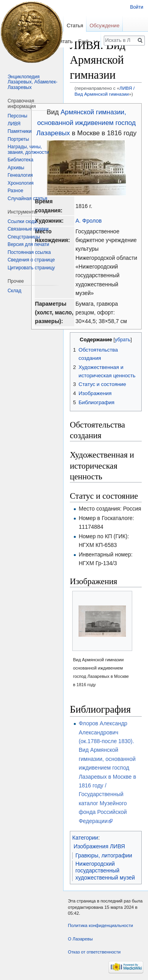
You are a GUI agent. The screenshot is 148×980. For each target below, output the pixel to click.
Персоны (17, 116)
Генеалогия (20, 175)
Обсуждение (105, 26)
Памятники (20, 131)
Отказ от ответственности (94, 952)
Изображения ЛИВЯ (99, 846)
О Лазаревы (80, 939)
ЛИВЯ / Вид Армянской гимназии (105, 91)
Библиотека (20, 160)
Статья (75, 26)
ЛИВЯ (14, 124)
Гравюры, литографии (104, 855)
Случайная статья (27, 199)
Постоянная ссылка (29, 252)
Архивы (16, 168)
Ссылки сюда (22, 221)
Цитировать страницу (31, 268)
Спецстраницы (24, 237)
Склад (14, 291)
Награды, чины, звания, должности (28, 149)
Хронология (21, 183)
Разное (15, 191)
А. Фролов (89, 221)
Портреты (18, 139)
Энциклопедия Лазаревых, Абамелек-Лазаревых (32, 82)
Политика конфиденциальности (100, 925)
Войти (137, 7)
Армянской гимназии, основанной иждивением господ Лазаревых (86, 123)
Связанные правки (28, 229)
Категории (85, 838)
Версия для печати (28, 244)
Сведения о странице (31, 260)
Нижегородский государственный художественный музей (105, 871)
